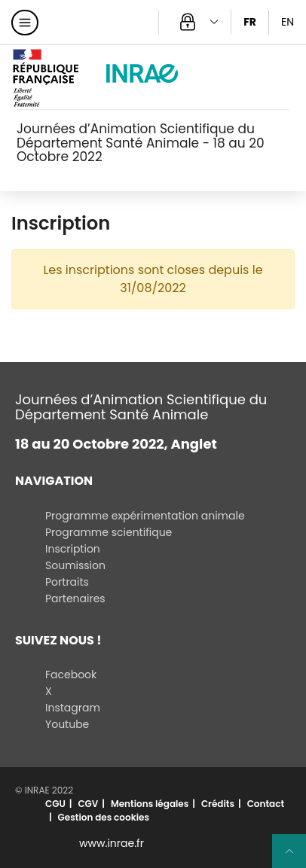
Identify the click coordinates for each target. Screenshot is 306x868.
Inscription (73, 549)
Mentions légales (150, 804)
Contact (266, 804)
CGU (55, 804)
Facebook (71, 675)
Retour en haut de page (295, 857)
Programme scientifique (109, 532)
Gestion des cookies (104, 817)
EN (288, 22)
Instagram (73, 708)
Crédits (218, 804)
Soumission (75, 565)
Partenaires (75, 598)
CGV (88, 804)
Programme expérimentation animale (145, 516)
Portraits (67, 582)
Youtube (67, 724)
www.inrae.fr (112, 843)
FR (250, 22)
